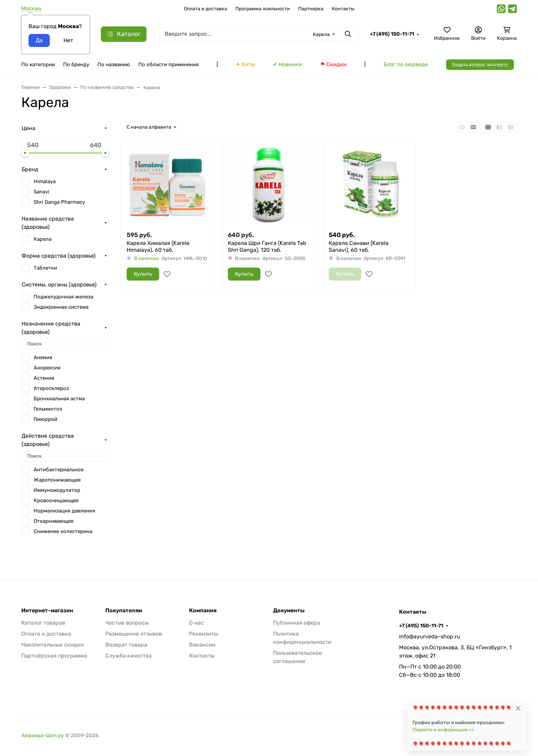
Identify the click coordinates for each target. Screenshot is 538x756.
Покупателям (124, 611)
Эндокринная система (61, 307)
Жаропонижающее (57, 480)
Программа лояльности (263, 9)
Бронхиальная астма (59, 399)
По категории (38, 64)
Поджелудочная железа (63, 297)
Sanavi (42, 192)
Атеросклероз (51, 388)
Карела (43, 239)
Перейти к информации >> (443, 730)
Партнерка (311, 9)
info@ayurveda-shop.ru (430, 636)
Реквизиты (203, 634)
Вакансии (202, 645)
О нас (196, 623)
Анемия (43, 357)
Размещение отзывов (134, 634)
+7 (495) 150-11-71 (392, 34)
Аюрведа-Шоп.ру (43, 735)
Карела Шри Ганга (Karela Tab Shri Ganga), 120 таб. (267, 246)
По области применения (168, 64)
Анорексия (47, 368)
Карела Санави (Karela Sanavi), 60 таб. (359, 246)
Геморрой (45, 419)
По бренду (76, 64)
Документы (289, 611)
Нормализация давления (64, 511)
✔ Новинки (287, 64)
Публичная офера (297, 623)
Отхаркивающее (54, 521)
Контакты (343, 9)
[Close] (518, 708)
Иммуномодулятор (57, 490)
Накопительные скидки (52, 645)
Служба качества (128, 656)
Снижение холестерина (63, 531)
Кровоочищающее (56, 500)
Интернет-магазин (47, 611)
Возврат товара (126, 645)
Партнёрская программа (54, 656)
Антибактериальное (59, 470)
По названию (114, 64)
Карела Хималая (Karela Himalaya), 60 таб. (158, 246)
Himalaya (45, 181)
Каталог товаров (43, 623)
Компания (203, 611)
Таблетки (45, 268)
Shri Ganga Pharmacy (59, 202)
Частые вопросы (127, 623)
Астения (44, 378)
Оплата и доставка (206, 9)
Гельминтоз (48, 409)
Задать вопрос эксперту (480, 65)
